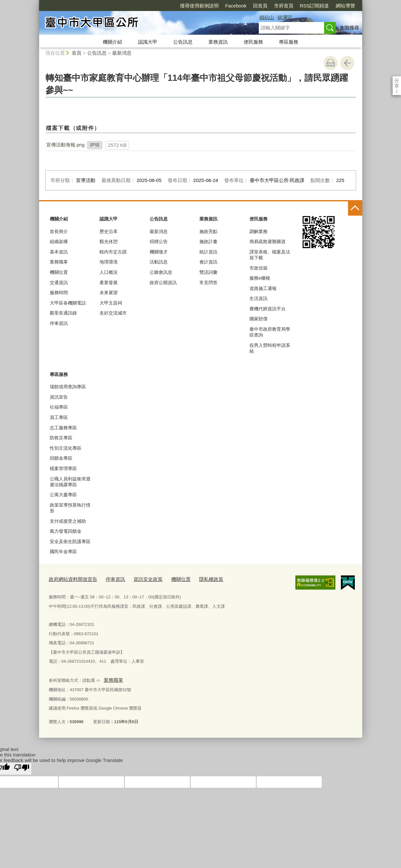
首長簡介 (59, 231)
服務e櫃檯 (260, 278)
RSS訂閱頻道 (277, 6)
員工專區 (59, 417)
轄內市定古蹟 (113, 252)
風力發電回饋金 (66, 531)
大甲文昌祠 (111, 303)
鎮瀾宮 (285, 17)
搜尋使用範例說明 (162, 6)
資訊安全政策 (137, 579)
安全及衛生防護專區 (70, 541)
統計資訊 (208, 252)
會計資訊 (208, 262)
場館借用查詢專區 (68, 387)
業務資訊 (218, 42)
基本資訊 (59, 252)
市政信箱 (259, 268)
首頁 (77, 53)
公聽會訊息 (161, 272)
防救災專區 (61, 438)
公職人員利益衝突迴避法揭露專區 (70, 482)
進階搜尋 (349, 28)
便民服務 (253, 42)
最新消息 (122, 53)
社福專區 (59, 407)
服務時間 (59, 293)
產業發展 (109, 283)
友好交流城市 (113, 313)
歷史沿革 (109, 231)
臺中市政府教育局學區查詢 (270, 332)
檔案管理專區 (63, 468)
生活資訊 (259, 298)
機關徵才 (159, 252)
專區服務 (289, 42)
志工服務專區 (63, 428)
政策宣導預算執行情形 (70, 508)
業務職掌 (59, 262)
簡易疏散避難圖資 (268, 241)
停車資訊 (59, 323)
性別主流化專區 (66, 448)
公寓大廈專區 (63, 495)
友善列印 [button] (331, 63)
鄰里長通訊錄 (63, 313)
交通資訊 (59, 283)
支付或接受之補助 (68, 521)
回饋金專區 (61, 458)
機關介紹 (112, 42)
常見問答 (208, 283)
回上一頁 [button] (347, 63)
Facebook (199, 6)
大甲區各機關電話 (68, 303)
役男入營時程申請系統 (270, 348)
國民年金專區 (63, 552)
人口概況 (109, 272)
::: (36, 3)
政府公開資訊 (163, 283)
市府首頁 (247, 6)
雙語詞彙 (208, 272)
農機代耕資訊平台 (268, 309)
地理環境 (109, 262)
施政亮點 (208, 231)
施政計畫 (208, 241)
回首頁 (223, 6)
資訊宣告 (59, 397)
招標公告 (159, 241)
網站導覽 (308, 6)
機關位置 (59, 272)
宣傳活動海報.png (65, 145)
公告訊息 (183, 42)
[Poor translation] (22, 766)
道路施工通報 (263, 288)
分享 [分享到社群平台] (397, 80)
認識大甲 (148, 42)
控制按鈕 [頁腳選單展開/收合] (355, 209)
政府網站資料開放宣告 (70, 579)
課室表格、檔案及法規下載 (270, 255)
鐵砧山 (267, 17)
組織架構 (59, 241)
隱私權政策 (194, 579)
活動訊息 (159, 262)
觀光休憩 (109, 241)
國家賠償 (259, 319)
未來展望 (109, 293)
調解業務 (259, 231)
